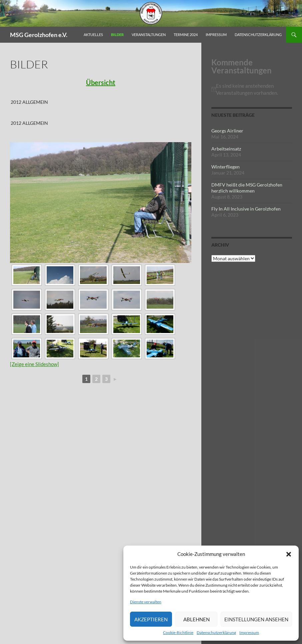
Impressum (249, 632)
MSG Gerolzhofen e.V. (39, 35)
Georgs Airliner (227, 131)
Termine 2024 (186, 35)
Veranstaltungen (149, 35)
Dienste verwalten (146, 602)
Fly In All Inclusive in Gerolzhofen (246, 209)
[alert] (252, 89)
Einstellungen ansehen (256, 619)
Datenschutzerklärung (216, 632)
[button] (289, 554)
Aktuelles (93, 35)
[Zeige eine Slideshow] (34, 364)
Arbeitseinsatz (226, 149)
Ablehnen (196, 619)
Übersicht (101, 82)
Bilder (117, 35)
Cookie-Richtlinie (178, 632)
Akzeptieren (151, 619)
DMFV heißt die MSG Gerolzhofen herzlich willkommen (247, 188)
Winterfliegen (225, 167)
